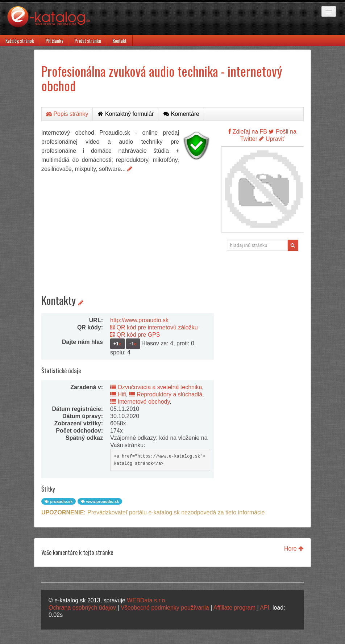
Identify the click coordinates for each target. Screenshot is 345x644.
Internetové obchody (140, 402)
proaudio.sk (59, 501)
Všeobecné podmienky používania (165, 608)
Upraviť (272, 139)
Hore (294, 549)
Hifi (118, 394)
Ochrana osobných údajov (82, 608)
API (265, 608)
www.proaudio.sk (100, 501)
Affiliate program (234, 608)
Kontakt (120, 41)
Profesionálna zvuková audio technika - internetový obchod (162, 78)
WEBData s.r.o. (147, 600)
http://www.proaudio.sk (139, 320)
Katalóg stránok (20, 41)
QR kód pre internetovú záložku (154, 327)
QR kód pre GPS (135, 335)
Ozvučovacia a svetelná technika (156, 387)
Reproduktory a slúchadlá (166, 394)
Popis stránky (67, 114)
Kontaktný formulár (126, 114)
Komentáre (181, 114)
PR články (54, 41)
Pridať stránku (88, 41)
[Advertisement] (128, 228)
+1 (117, 344)
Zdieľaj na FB (248, 132)
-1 (133, 344)
